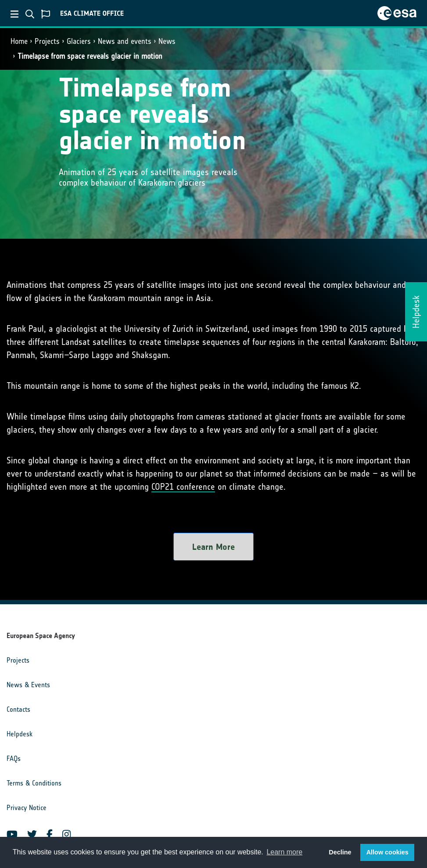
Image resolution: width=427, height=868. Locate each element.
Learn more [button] (284, 852)
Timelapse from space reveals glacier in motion (90, 56)
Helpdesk (20, 734)
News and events (125, 41)
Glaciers (79, 41)
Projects (47, 41)
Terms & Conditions (34, 783)
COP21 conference (183, 487)
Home (19, 41)
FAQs (14, 759)
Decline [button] (340, 852)
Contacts (18, 709)
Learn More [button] (213, 547)
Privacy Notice (27, 808)
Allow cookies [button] (388, 852)
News (167, 41)
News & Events (28, 685)
